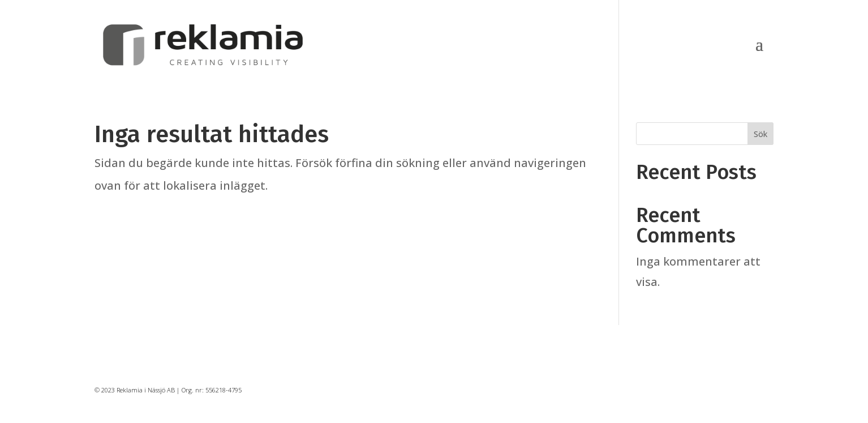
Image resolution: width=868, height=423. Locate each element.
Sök (760, 134)
